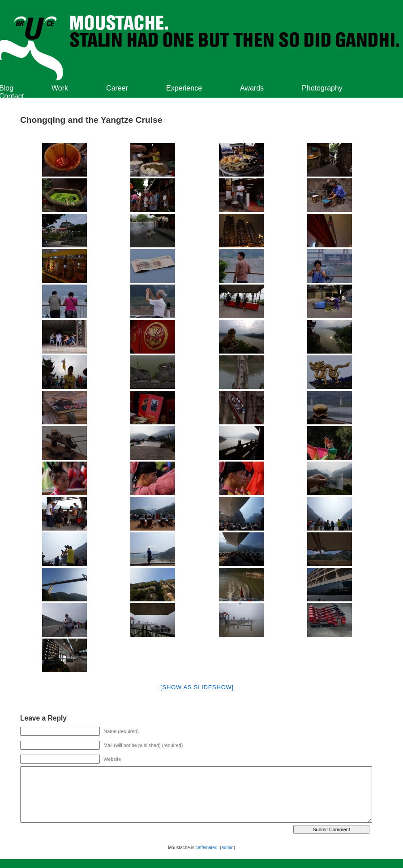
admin (227, 848)
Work (60, 88)
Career (117, 88)
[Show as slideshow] (197, 687)
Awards (252, 88)
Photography (322, 88)
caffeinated (207, 848)
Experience (184, 88)
